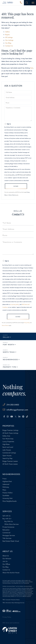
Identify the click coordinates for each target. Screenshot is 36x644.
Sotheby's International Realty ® (9, 586)
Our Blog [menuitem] (5, 567)
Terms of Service (12, 195)
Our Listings (9, 40)
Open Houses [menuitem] (7, 456)
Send (16, 186)
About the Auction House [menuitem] (11, 573)
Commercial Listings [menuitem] (9, 453)
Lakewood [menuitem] (6, 484)
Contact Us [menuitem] (6, 570)
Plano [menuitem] (4, 490)
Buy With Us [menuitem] (9, 521)
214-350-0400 (21, 3)
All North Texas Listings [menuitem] (10, 433)
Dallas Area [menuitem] (6, 436)
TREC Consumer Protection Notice (11, 600)
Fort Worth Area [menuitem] (8, 439)
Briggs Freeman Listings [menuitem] (10, 430)
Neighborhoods (10, 360)
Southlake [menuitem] (6, 496)
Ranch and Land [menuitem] (8, 447)
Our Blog (8, 43)
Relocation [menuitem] (6, 530)
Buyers (7, 35)
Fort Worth (8, 345)
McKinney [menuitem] (6, 487)
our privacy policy (10, 175)
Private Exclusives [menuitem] (8, 527)
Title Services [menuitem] (7, 538)
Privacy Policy (27, 323)
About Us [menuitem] (6, 556)
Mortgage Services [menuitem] (9, 535)
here (32, 68)
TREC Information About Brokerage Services (13, 603)
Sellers (7, 32)
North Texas (9, 352)
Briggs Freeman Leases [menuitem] (10, 461)
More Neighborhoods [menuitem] (10, 501)
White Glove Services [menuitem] (12, 524)
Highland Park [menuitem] (7, 481)
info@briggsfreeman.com (17, 410)
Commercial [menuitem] (6, 533)
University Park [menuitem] (7, 498)
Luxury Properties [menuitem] (8, 442)
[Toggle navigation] (33, 3)
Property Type (10, 367)
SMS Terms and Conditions (24, 175)
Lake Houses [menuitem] (7, 450)
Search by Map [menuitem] (7, 458)
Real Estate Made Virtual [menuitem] (11, 541)
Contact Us (9, 46)
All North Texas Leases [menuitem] (10, 464)
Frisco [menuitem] (4, 479)
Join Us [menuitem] (5, 561)
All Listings (9, 37)
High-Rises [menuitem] (6, 444)
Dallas (6, 337)
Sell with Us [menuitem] (6, 516)
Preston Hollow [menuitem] (8, 493)
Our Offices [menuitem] (6, 564)
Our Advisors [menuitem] (7, 559)
